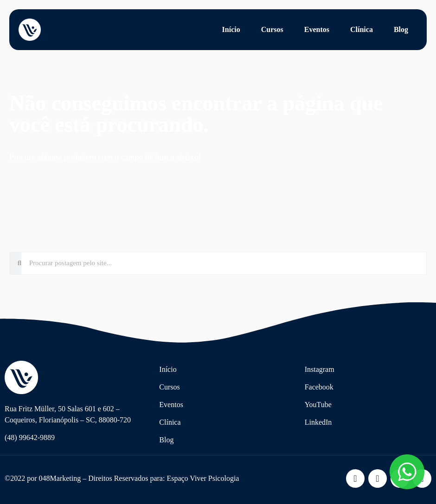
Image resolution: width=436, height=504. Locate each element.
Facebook (319, 387)
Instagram (320, 369)
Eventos (317, 29)
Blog (401, 29)
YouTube (318, 405)
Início (231, 29)
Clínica (362, 29)
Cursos (272, 29)
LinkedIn (318, 422)
